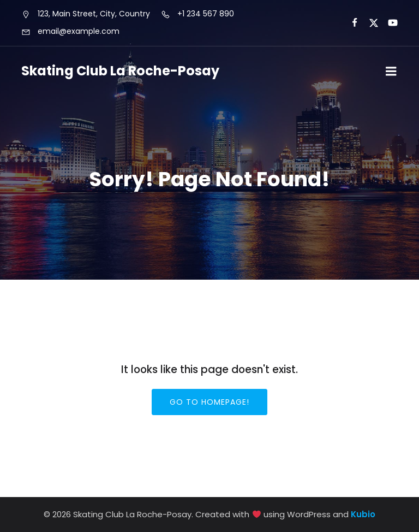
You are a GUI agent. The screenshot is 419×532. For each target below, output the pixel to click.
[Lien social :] (350, 23)
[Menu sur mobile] (391, 72)
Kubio (363, 514)
